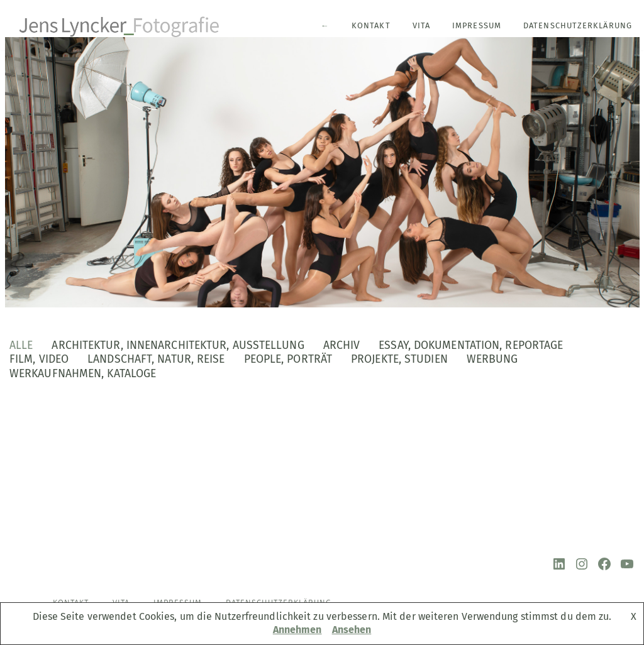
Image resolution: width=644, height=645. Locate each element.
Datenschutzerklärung (578, 25)
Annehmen (297, 630)
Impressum (477, 25)
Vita (421, 25)
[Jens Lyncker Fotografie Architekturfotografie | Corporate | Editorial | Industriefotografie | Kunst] (120, 25)
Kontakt (371, 25)
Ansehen (352, 630)
